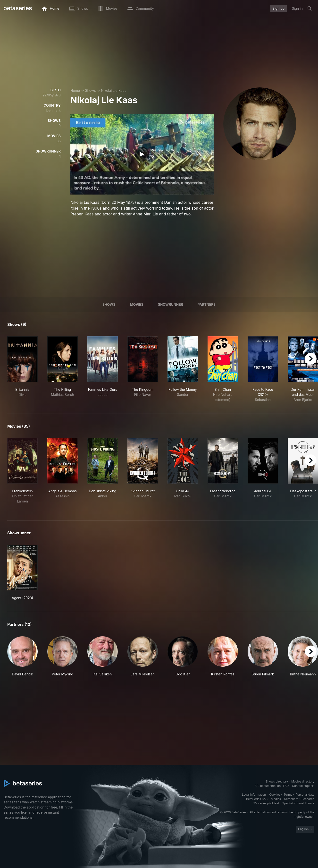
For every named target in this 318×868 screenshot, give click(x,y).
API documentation (268, 786)
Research (308, 799)
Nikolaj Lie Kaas (114, 90)
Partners (207, 304)
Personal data (305, 795)
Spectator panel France (298, 803)
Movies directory (303, 781)
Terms (288, 795)
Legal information (254, 795)
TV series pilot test (266, 803)
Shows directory (277, 781)
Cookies (275, 795)
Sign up (278, 8)
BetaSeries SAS (257, 799)
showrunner (171, 304)
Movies (137, 304)
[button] (22, 659)
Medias (276, 799)
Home (75, 90)
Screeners (291, 799)
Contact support (303, 786)
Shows (90, 90)
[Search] (310, 9)
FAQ (286, 786)
